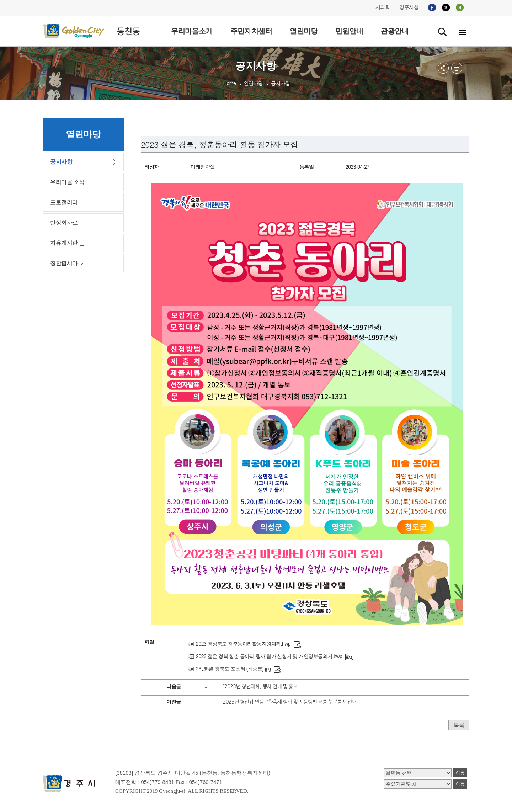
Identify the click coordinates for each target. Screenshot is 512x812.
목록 (459, 725)
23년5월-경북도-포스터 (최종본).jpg (233, 669)
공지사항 (281, 83)
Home (230, 83)
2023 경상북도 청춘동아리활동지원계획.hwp (243, 644)
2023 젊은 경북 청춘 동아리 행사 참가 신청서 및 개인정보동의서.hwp (269, 656)
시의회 (383, 7)
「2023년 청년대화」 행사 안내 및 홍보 (260, 686)
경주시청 (409, 7)
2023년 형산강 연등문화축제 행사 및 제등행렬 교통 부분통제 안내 (290, 702)
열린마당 (254, 83)
